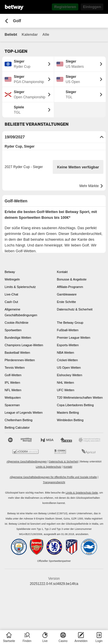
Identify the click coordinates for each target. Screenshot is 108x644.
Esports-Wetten (68, 345)
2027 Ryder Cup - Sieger (24, 167)
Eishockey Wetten (70, 375)
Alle (46, 34)
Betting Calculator (17, 428)
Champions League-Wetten (24, 345)
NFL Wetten (13, 390)
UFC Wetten (66, 390)
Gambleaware (67, 294)
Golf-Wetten (13, 375)
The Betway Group (70, 323)
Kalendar (30, 34)
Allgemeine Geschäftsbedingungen (21, 312)
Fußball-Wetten (68, 330)
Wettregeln (12, 279)
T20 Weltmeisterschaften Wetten (80, 398)
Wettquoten (13, 398)
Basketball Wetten (17, 353)
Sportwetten (13, 330)
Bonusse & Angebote (72, 279)
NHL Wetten (66, 383)
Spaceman (12, 405)
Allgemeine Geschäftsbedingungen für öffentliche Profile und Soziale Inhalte (53, 477)
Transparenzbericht (54, 482)
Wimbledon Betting (70, 420)
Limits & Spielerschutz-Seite (82, 493)
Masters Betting (68, 413)
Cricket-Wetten (68, 360)
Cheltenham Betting (19, 420)
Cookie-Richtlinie (17, 323)
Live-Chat (11, 294)
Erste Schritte (67, 302)
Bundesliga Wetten (18, 338)
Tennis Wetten (15, 368)
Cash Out (11, 302)
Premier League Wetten (74, 338)
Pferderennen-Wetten (20, 360)
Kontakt (62, 272)
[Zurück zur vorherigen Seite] (6, 21)
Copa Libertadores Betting (75, 405)
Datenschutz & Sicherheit (75, 309)
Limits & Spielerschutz (20, 287)
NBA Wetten (66, 353)
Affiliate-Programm (70, 287)
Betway (10, 272)
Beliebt (11, 34)
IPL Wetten (12, 383)
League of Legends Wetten (24, 413)
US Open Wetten (69, 368)
